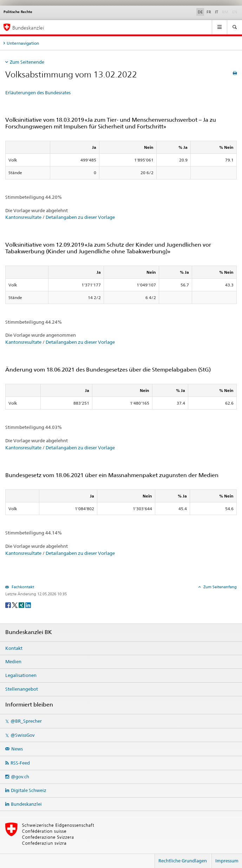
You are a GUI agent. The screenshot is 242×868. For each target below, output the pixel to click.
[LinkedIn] (28, 605)
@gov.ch (20, 777)
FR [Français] (209, 12)
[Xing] (22, 605)
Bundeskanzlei (26, 804)
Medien (13, 661)
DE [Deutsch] (200, 12)
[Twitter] (15, 605)
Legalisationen (21, 675)
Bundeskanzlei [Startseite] (28, 28)
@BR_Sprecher (26, 721)
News (17, 749)
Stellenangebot (22, 689)
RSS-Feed (20, 763)
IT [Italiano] (217, 12)
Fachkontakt (22, 587)
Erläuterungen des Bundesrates (38, 93)
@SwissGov (22, 735)
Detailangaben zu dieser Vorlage (80, 217)
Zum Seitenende (27, 62)
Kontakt (14, 648)
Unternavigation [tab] (23, 43)
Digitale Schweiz (29, 790)
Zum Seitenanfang (220, 587)
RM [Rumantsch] (225, 12)
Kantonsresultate (23, 217)
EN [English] (235, 12)
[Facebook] (9, 605)
